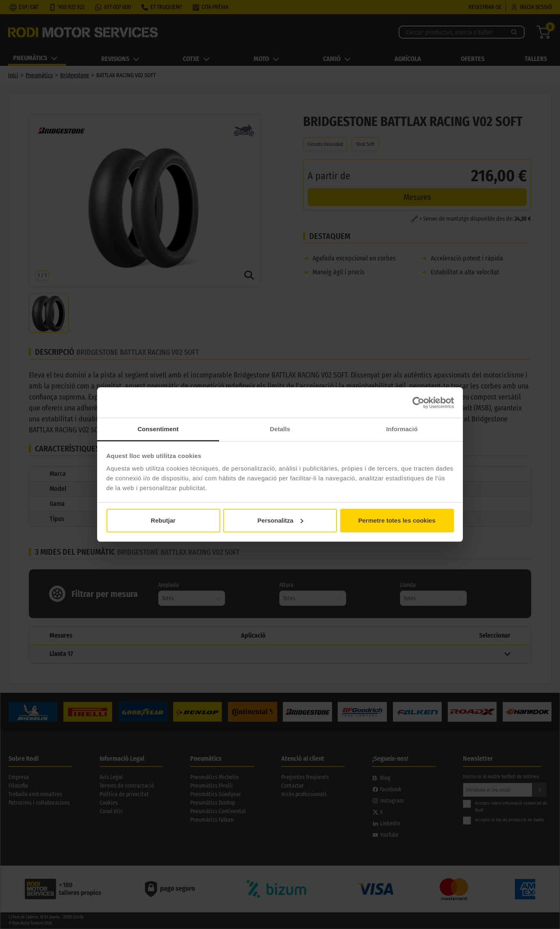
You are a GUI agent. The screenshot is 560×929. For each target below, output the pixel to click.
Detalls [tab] (280, 429)
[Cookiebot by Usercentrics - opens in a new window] (418, 403)
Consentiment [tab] (158, 429)
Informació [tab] (402, 429)
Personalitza (280, 520)
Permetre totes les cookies (397, 520)
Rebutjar (163, 520)
